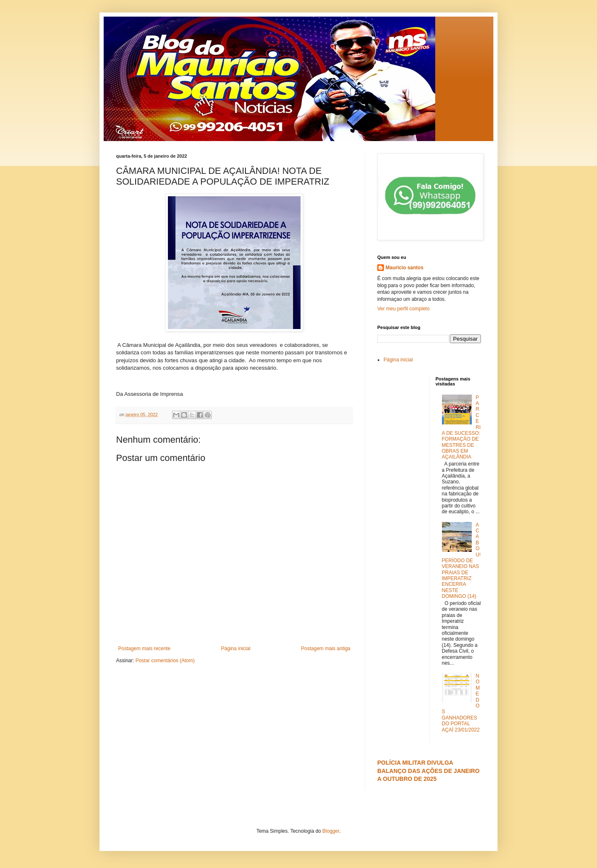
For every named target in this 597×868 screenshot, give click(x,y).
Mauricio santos (404, 268)
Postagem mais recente (144, 649)
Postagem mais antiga (326, 649)
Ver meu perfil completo (403, 309)
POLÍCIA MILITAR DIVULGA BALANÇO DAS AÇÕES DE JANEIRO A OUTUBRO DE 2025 (428, 771)
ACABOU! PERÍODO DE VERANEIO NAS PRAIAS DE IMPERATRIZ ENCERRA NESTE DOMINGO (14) (461, 561)
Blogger (331, 831)
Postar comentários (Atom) (165, 661)
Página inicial (236, 649)
